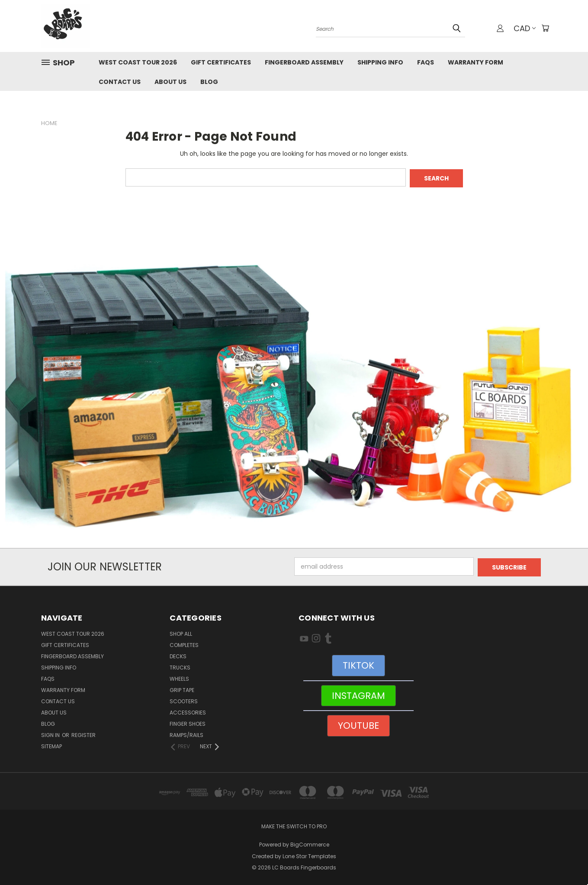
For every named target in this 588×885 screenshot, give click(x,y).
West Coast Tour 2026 (138, 62)
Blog (209, 82)
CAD (524, 28)
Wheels (179, 677)
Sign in (51, 733)
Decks (178, 655)
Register (84, 733)
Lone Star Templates (309, 854)
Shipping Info (380, 62)
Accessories (188, 711)
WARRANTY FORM (476, 62)
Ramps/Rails (186, 733)
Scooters (184, 700)
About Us (170, 82)
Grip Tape (182, 688)
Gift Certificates (221, 62)
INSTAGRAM (358, 694)
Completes (184, 643)
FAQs (426, 62)
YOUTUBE (358, 724)
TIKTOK (358, 664)
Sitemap (51, 745)
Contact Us (120, 82)
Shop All (181, 632)
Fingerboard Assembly (304, 62)
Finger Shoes (188, 722)
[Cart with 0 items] (545, 28)
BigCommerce (310, 843)
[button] (294, 396)
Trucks (180, 666)
